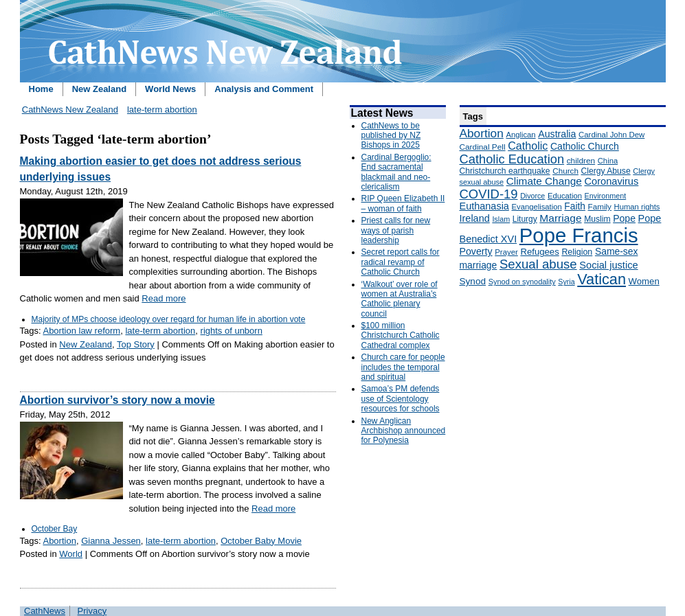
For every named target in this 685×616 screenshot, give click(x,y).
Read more (164, 298)
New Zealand (99, 89)
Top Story (136, 344)
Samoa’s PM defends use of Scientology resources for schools (401, 399)
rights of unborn (232, 331)
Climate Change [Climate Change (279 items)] (544, 181)
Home (41, 89)
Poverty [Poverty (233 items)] (476, 251)
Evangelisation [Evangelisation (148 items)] (537, 207)
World (71, 554)
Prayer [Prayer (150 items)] (506, 252)
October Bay (55, 529)
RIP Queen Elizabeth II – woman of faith (403, 203)
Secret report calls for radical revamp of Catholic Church (401, 262)
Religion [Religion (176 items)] (577, 252)
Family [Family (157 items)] (600, 206)
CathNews (45, 611)
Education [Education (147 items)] (565, 196)
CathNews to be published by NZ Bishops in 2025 (391, 136)
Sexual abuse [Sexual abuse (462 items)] (538, 264)
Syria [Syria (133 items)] (566, 282)
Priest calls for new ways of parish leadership (396, 230)
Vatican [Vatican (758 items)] (602, 279)
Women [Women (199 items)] (644, 281)
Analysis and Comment (264, 89)
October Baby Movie (261, 541)
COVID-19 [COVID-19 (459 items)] (489, 194)
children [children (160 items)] (581, 161)
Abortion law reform (81, 331)
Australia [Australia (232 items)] (557, 134)
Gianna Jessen (111, 541)
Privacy (92, 611)
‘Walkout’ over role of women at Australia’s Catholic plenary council (400, 299)
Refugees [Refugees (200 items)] (539, 252)
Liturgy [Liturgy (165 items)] (525, 219)
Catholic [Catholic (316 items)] (528, 146)
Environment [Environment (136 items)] (606, 196)
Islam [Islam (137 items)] (501, 219)
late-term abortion (162, 110)
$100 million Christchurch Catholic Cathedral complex (401, 335)
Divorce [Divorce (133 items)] (532, 196)
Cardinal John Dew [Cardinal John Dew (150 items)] (611, 135)
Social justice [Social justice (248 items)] (608, 265)
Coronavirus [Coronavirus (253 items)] (611, 181)
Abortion (59, 541)
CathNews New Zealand (70, 110)
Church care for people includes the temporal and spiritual (403, 367)
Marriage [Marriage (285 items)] (560, 218)
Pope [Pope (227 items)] (624, 218)
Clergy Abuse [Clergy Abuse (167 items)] (606, 171)
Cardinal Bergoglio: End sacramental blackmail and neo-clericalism (396, 172)
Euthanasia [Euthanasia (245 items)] (484, 206)
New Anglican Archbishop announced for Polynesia (404, 431)
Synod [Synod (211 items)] (473, 281)
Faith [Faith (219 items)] (575, 206)
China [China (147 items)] (608, 161)
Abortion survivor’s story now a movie (117, 400)
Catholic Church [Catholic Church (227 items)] (585, 146)
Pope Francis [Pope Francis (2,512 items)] (579, 235)
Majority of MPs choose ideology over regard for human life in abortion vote (169, 319)
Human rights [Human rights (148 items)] (637, 207)
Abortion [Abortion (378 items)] (482, 133)
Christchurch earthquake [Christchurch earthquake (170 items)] (505, 171)
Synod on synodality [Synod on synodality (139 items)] (522, 282)
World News (170, 89)
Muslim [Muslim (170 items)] (597, 219)
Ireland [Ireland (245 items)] (475, 218)
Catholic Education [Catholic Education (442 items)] (512, 159)
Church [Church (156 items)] (565, 171)
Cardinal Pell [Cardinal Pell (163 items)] (483, 147)
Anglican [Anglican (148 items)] (520, 135)
